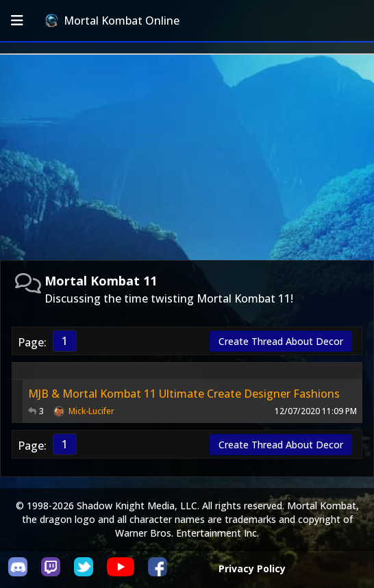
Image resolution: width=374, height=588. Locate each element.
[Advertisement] (187, 157)
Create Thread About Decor (281, 341)
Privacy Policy (252, 568)
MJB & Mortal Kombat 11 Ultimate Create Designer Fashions (184, 394)
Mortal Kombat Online (112, 21)
